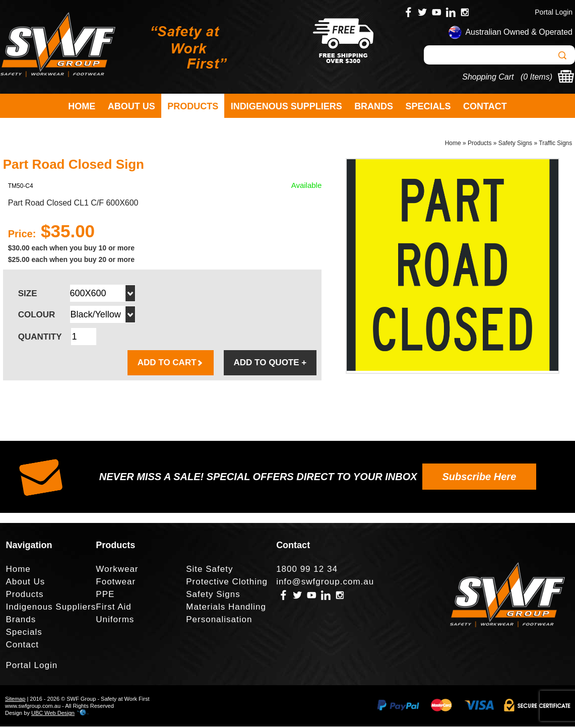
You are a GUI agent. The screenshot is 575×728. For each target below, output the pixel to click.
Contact (485, 106)
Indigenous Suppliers (286, 106)
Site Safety (209, 571)
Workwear (117, 571)
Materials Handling (226, 608)
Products (193, 106)
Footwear (116, 583)
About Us (132, 106)
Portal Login (554, 12)
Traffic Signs (555, 144)
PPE (105, 596)
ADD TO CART (171, 364)
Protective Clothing (227, 583)
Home (82, 106)
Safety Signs (515, 144)
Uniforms (115, 621)
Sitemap (15, 700)
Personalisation (219, 621)
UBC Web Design (53, 714)
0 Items (536, 77)
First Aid (113, 608)
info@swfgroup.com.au (325, 583)
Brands (374, 106)
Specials (428, 106)
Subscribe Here (480, 478)
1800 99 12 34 (307, 571)
